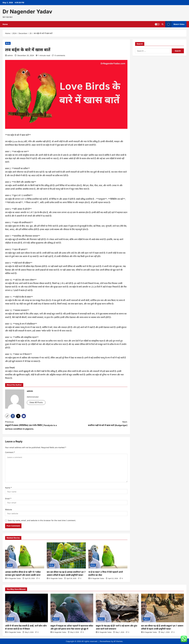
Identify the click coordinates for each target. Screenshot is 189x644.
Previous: (33, 426)
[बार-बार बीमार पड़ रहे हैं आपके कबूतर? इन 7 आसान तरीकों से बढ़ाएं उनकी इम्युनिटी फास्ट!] (163, 608)
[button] (7, 416)
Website (9, 510)
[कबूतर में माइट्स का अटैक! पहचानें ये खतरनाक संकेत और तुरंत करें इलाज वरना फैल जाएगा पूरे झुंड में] (72, 608)
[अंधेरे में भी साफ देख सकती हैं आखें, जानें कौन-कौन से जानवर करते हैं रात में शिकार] (26, 608)
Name (8, 488)
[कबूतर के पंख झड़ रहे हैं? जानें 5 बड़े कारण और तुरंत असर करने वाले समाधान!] (117, 608)
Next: (100, 424)
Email (8, 499)
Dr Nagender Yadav (27, 11)
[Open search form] (163, 24)
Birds (8, 43)
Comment (10, 452)
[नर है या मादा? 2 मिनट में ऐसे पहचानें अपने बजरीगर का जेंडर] (108, 555)
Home (5, 24)
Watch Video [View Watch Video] (175, 24)
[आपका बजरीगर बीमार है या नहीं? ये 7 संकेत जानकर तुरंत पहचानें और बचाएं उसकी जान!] (25, 555)
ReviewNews (105, 641)
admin (10, 55)
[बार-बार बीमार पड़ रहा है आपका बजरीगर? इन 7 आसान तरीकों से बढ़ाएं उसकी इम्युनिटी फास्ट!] (66, 555)
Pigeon (56, 619)
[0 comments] (59, 55)
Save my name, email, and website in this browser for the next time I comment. (42, 520)
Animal (11, 619)
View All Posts (36, 402)
